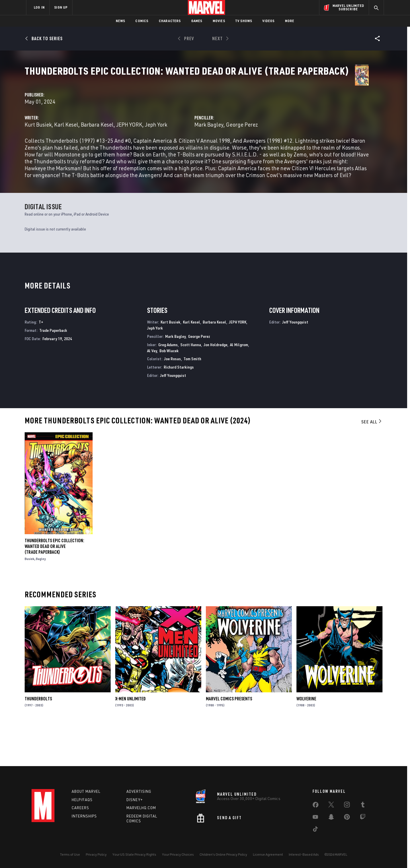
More (290, 21)
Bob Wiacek (169, 391)
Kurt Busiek (145, 135)
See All (372, 462)
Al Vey (152, 391)
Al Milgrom (239, 384)
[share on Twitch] (363, 818)
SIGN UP (61, 7)
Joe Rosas (172, 399)
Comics (142, 21)
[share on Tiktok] (315, 830)
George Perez (296, 135)
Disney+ (135, 800)
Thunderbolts (38, 739)
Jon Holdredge (215, 384)
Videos (268, 21)
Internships (84, 816)
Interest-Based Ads (304, 854)
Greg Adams (168, 384)
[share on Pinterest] (347, 818)
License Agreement (268, 854)
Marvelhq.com (141, 808)
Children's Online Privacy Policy (223, 854)
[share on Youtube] (315, 818)
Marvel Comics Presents (229, 739)
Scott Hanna (191, 384)
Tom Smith (192, 399)
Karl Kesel (173, 135)
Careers (80, 808)
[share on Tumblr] (363, 806)
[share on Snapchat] (331, 818)
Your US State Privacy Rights (134, 854)
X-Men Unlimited (130, 739)
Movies (219, 21)
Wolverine (306, 739)
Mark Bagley (262, 135)
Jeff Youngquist (173, 415)
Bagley (41, 599)
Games (197, 21)
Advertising (139, 791)
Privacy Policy (96, 854)
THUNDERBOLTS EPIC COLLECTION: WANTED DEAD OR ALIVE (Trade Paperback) (54, 586)
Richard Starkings (179, 407)
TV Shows (244, 21)
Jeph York (159, 142)
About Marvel (86, 791)
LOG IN (39, 7)
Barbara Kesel (204, 135)
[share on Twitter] (331, 806)
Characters (170, 21)
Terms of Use (70, 854)
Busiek (30, 599)
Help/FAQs (82, 800)
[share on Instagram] (347, 806)
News (121, 21)
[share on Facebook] (316, 806)
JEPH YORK (238, 362)
